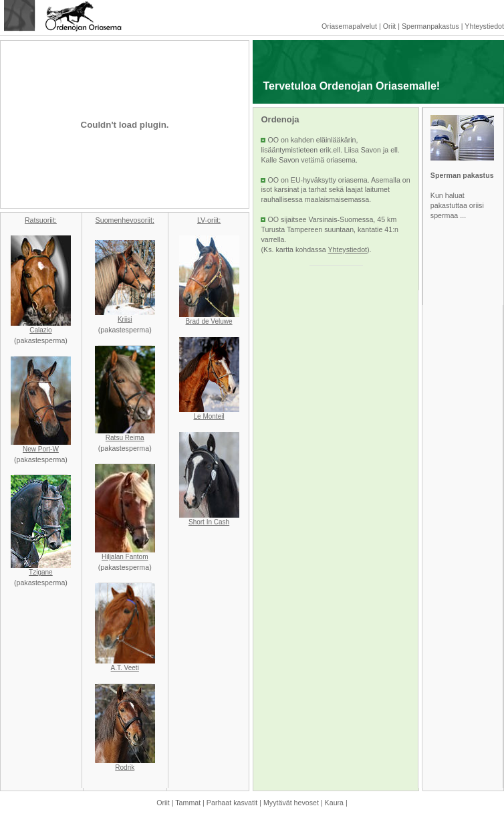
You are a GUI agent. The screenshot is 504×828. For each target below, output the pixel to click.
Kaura (334, 803)
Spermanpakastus (430, 26)
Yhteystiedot (484, 26)
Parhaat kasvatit (232, 803)
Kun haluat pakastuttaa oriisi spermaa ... (457, 205)
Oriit (390, 26)
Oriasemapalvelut (349, 26)
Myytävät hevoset (291, 803)
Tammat (188, 803)
